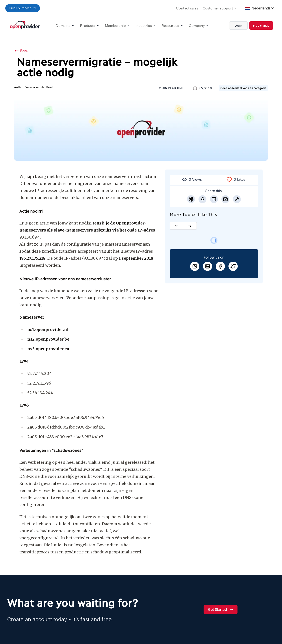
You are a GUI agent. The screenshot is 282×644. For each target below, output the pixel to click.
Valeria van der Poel (39, 87)
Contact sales (187, 8)
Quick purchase (23, 8)
